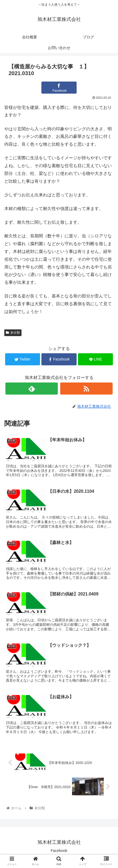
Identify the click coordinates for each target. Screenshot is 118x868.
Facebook (59, 851)
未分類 (13, 333)
